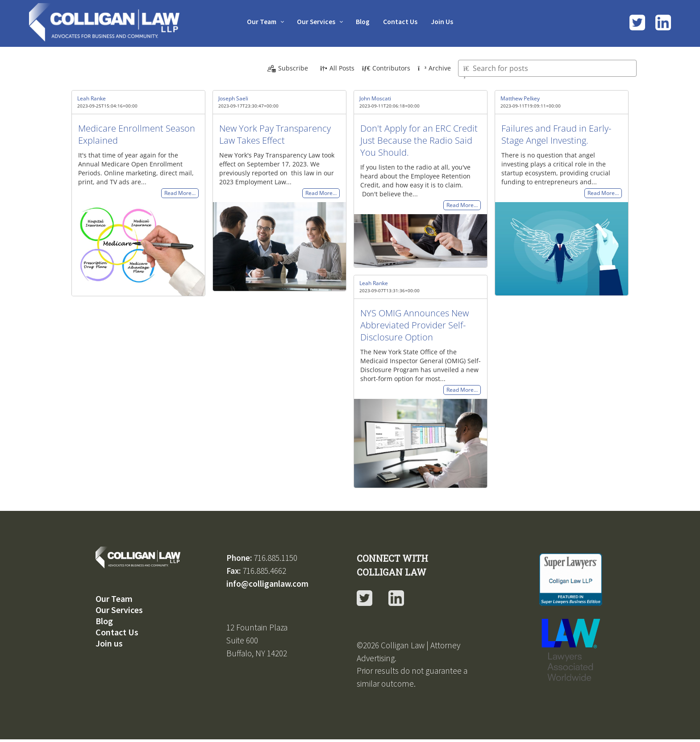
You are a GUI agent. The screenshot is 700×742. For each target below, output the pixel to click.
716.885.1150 (275, 558)
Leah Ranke (92, 98)
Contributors (386, 68)
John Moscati (375, 98)
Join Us (446, 21)
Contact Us (402, 21)
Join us (109, 643)
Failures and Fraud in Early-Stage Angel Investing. (556, 134)
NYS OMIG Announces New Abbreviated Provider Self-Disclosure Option (415, 325)
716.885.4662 (264, 571)
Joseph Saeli (233, 98)
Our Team (258, 21)
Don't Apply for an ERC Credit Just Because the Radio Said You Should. (419, 140)
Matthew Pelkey (520, 98)
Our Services (315, 21)
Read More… (180, 193)
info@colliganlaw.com (267, 584)
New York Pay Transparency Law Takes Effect (275, 134)
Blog (363, 21)
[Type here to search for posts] (547, 68)
